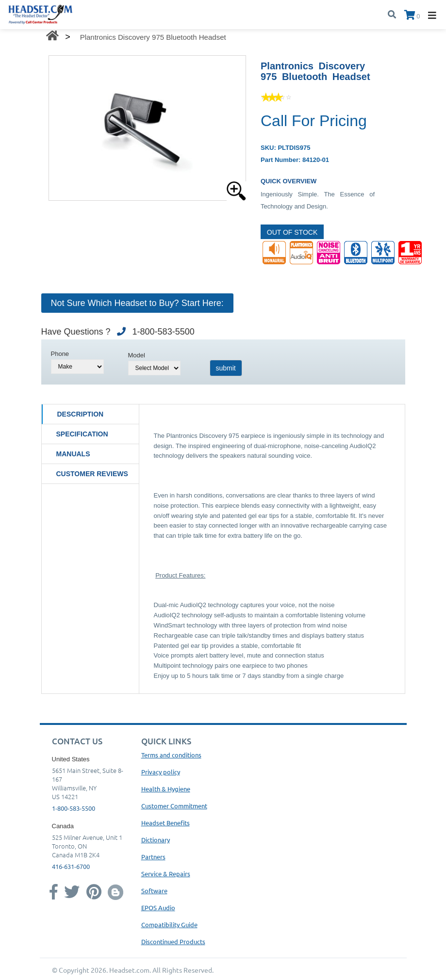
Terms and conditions (171, 755)
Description (81, 414)
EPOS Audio (158, 908)
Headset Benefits (165, 823)
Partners (153, 857)
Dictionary (156, 840)
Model (137, 355)
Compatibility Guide (169, 924)
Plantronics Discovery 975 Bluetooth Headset (153, 37)
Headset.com (129, 970)
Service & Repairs (166, 874)
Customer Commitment (174, 806)
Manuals (73, 454)
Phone (60, 354)
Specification (82, 434)
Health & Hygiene (166, 789)
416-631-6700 (71, 866)
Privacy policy (161, 772)
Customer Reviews (92, 474)
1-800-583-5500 (74, 808)
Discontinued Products (173, 941)
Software (154, 891)
